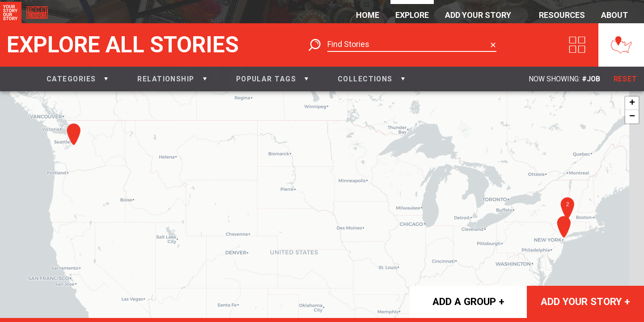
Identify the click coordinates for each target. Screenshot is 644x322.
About (614, 15)
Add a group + (468, 301)
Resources (562, 15)
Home (368, 15)
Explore (412, 15)
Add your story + (585, 301)
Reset (626, 79)
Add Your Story (478, 15)
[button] (77, 79)
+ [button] (632, 103)
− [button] (632, 117)
